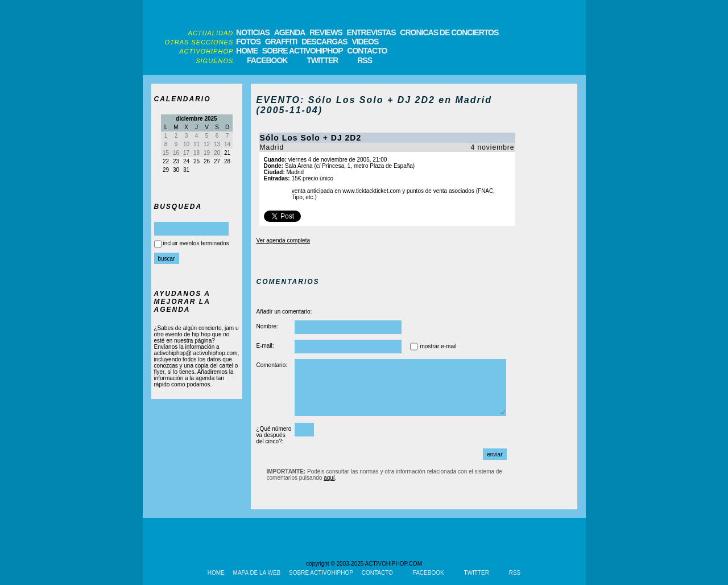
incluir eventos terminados (196, 243)
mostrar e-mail (439, 346)
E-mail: (265, 346)
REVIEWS (326, 32)
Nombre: (267, 326)
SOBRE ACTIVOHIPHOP (303, 51)
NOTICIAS (253, 32)
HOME (247, 51)
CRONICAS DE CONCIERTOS (449, 32)
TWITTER (322, 60)
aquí (329, 478)
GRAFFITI (281, 42)
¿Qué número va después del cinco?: (274, 435)
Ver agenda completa (284, 240)
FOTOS (248, 42)
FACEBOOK (267, 60)
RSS (365, 60)
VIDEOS (365, 42)
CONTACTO (367, 51)
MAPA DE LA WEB (257, 573)
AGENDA (290, 32)
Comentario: (272, 365)
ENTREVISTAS (371, 32)
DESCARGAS (324, 42)
